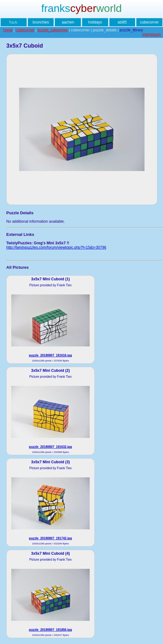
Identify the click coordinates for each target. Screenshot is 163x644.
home (8, 30)
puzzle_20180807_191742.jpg (50, 538)
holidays (95, 22)
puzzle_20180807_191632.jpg (50, 447)
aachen (68, 22)
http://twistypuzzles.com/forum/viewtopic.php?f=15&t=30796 (56, 247)
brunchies (41, 22)
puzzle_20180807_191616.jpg (50, 355)
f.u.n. (14, 22)
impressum (152, 34)
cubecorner (150, 22)
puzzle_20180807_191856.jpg (50, 630)
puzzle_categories (53, 30)
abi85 (122, 22)
